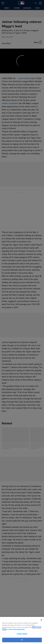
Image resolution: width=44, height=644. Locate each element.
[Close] (41, 620)
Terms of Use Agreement (17, 629)
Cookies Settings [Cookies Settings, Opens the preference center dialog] (22, 634)
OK (22, 640)
